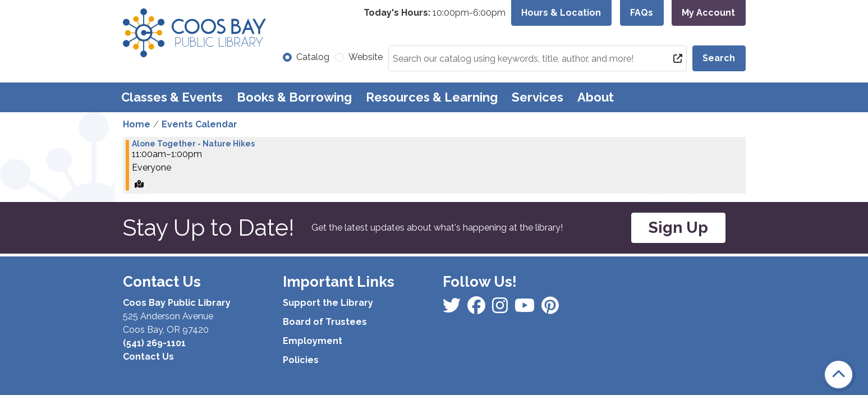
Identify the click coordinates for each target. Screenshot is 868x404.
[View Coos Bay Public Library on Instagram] (477, 309)
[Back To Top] (839, 375)
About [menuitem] (596, 97)
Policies (301, 360)
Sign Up (678, 228)
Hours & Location (561, 13)
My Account (708, 13)
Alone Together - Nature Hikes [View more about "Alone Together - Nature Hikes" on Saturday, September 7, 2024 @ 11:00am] (193, 144)
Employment (313, 341)
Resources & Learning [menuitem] (432, 97)
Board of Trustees (325, 322)
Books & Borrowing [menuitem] (294, 97)
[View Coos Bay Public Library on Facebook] (453, 309)
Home (137, 124)
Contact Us (148, 357)
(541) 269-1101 (154, 343)
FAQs (642, 13)
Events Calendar (199, 124)
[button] (435, 13)
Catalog (313, 57)
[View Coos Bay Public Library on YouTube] (550, 309)
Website (366, 57)
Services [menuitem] (538, 97)
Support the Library (328, 303)
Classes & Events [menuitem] (172, 97)
